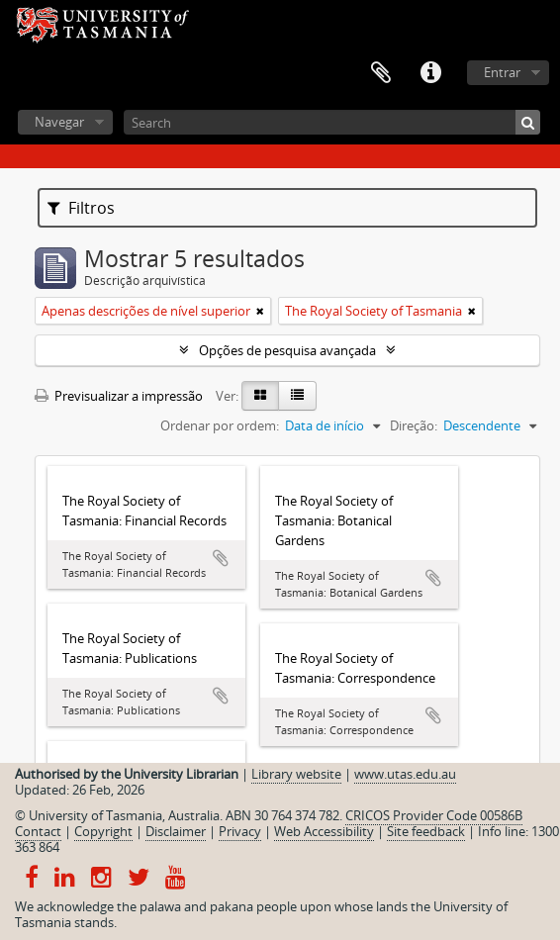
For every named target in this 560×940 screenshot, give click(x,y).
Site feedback (426, 831)
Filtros (81, 208)
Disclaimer (176, 831)
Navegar (59, 122)
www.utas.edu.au (405, 774)
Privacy (240, 831)
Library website (296, 774)
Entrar (502, 72)
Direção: (414, 425)
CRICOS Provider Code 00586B (434, 815)
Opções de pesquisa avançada (287, 350)
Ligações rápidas (430, 73)
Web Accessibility (324, 831)
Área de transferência (381, 73)
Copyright (103, 831)
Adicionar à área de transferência (221, 558)
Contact (38, 831)
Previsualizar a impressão (119, 396)
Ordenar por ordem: (220, 425)
